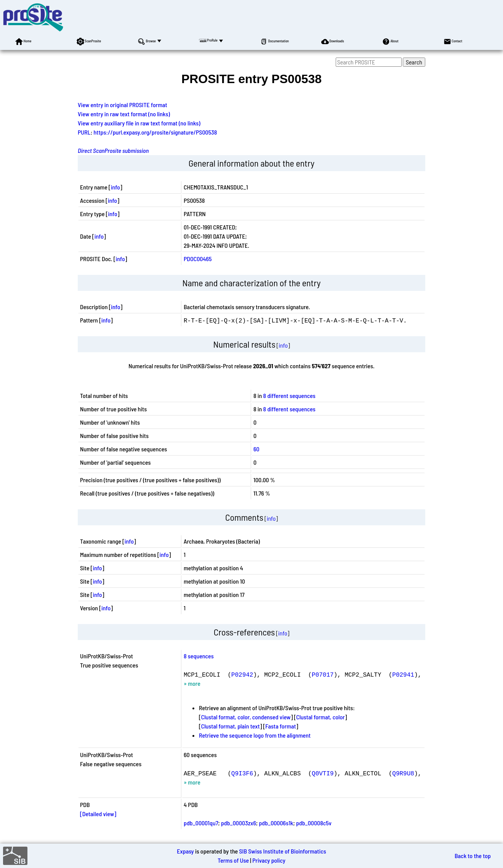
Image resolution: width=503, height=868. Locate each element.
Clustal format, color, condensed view (246, 717)
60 (256, 449)
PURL (84, 132)
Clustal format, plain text (231, 726)
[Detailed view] (98, 814)
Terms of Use (233, 860)
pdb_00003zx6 (239, 823)
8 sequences (199, 656)
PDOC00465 (198, 259)
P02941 (403, 674)
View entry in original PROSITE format (123, 105)
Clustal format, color (320, 717)
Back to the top (473, 856)
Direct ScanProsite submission (113, 150)
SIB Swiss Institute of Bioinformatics (282, 851)
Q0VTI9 (323, 773)
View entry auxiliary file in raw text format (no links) (139, 123)
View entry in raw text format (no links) (124, 114)
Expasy (185, 851)
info (115, 187)
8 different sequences (289, 395)
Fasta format (280, 726)
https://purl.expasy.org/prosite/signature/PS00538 (155, 132)
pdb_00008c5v (314, 823)
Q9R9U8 (403, 773)
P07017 (323, 674)
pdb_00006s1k (276, 823)
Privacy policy (269, 860)
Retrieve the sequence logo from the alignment (255, 735)
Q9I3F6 (242, 773)
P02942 (242, 674)
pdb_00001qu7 (201, 823)
